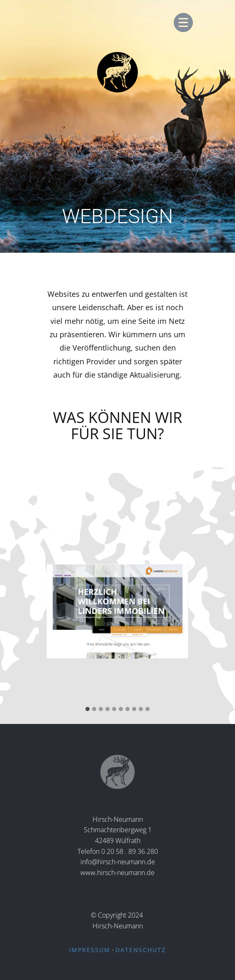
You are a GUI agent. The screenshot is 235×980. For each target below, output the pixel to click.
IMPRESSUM (90, 950)
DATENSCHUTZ (141, 950)
